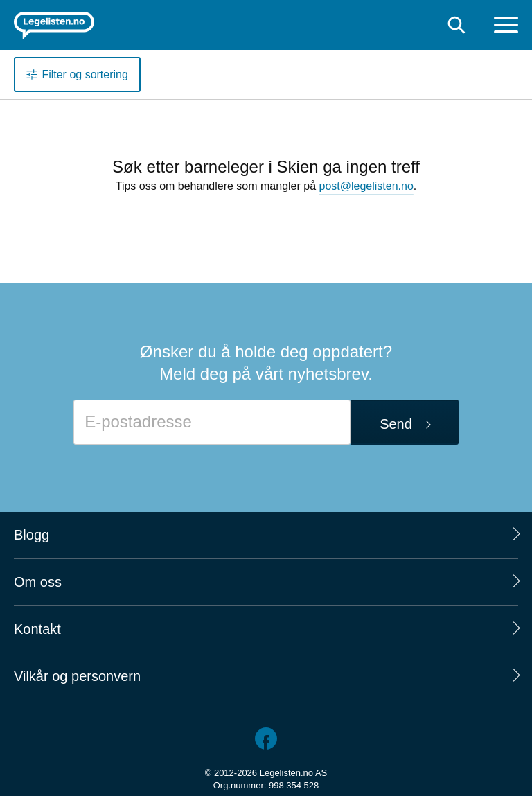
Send (396, 424)
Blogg (32, 535)
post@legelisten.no (366, 186)
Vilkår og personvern (77, 676)
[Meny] (506, 27)
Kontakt (37, 629)
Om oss (38, 582)
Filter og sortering (85, 74)
